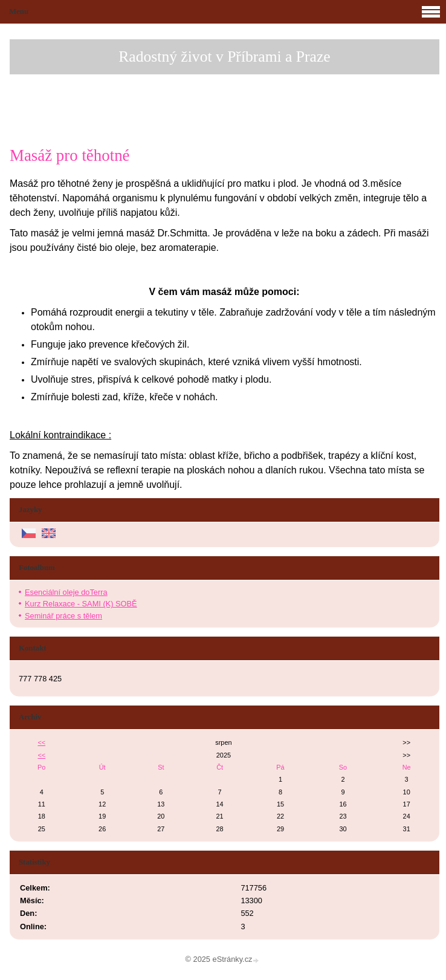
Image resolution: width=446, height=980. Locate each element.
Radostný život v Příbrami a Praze (224, 57)
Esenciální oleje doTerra (66, 592)
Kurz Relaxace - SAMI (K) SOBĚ (81, 604)
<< (41, 742)
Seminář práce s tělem (63, 616)
